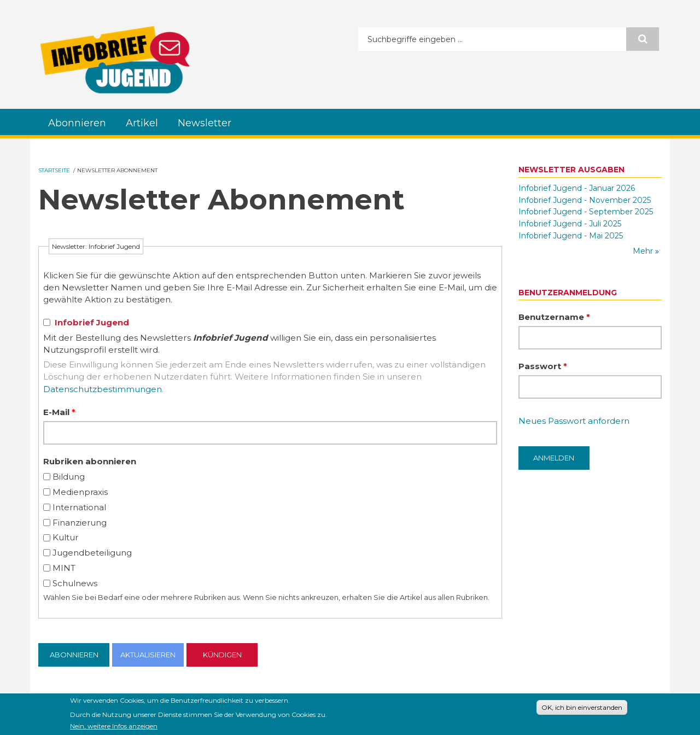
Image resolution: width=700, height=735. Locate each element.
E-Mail (59, 412)
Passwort (543, 366)
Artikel (142, 123)
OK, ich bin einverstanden (582, 708)
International (79, 507)
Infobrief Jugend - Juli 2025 (570, 224)
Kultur (65, 537)
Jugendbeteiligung (92, 553)
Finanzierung (80, 523)
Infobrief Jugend (92, 322)
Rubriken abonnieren (90, 461)
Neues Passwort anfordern (574, 421)
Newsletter (205, 123)
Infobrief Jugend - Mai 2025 (571, 236)
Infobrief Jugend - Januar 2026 (577, 188)
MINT (64, 568)
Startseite (54, 170)
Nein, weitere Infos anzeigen (114, 728)
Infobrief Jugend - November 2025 (585, 200)
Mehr (644, 251)
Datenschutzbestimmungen (103, 389)
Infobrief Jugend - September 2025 (586, 212)
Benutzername (554, 317)
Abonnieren (77, 123)
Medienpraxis (80, 492)
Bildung (69, 477)
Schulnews (75, 583)
